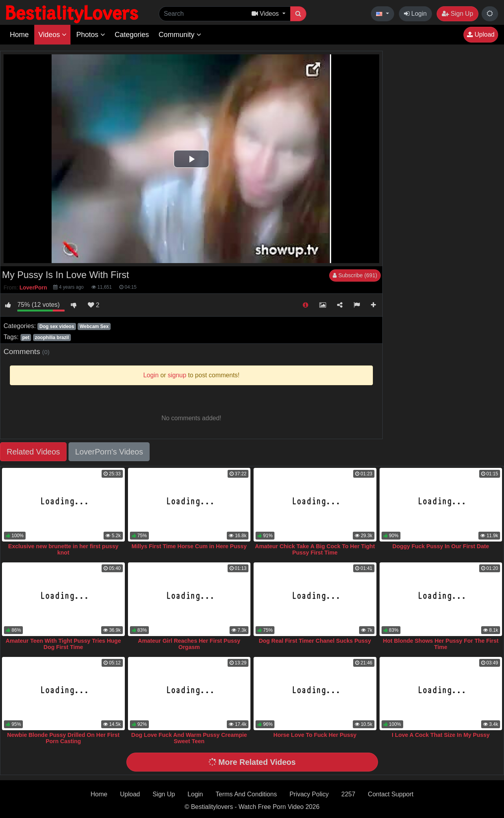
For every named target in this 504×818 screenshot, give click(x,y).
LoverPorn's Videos (109, 452)
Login (415, 14)
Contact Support (391, 794)
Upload (481, 34)
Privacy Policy (309, 794)
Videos (52, 35)
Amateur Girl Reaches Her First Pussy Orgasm (189, 644)
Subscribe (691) (355, 275)
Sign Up (457, 14)
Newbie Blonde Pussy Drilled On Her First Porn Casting (63, 738)
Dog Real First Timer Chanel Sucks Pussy (315, 641)
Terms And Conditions (246, 794)
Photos (91, 35)
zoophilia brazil (52, 338)
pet (26, 338)
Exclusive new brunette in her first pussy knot (63, 549)
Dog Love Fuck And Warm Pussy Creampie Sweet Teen (189, 738)
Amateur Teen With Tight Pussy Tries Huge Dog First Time (63, 644)
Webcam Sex (94, 326)
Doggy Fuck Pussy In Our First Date (441, 546)
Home (19, 35)
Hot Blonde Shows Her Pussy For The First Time (441, 644)
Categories (132, 35)
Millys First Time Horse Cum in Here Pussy (189, 546)
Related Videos (33, 452)
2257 (348, 794)
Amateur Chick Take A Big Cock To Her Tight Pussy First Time (315, 549)
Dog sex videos (57, 326)
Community (180, 35)
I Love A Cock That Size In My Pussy (441, 735)
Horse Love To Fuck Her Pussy (315, 735)
